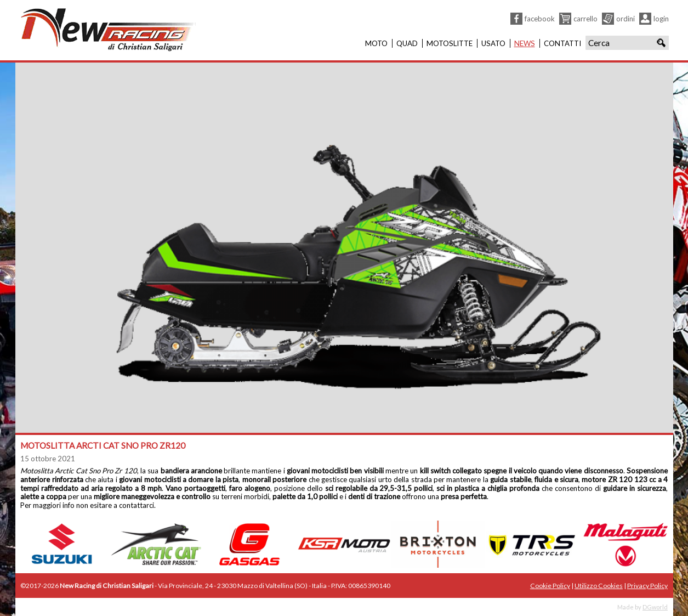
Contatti (562, 43)
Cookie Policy (550, 586)
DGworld (655, 607)
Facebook (540, 19)
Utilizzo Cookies (599, 586)
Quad (407, 43)
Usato (493, 43)
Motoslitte (450, 43)
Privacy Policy (647, 586)
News (525, 43)
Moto (376, 43)
